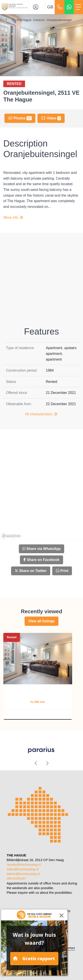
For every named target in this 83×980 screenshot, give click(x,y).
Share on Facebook (41, 560)
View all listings (41, 621)
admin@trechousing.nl (23, 874)
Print (62, 571)
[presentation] (36, 763)
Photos (20, 118)
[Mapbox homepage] (11, 536)
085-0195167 (16, 878)
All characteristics (41, 414)
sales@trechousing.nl (23, 869)
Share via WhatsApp (41, 549)
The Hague (24, 20)
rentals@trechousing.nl (24, 864)
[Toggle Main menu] (78, 7)
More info (14, 217)
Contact (70, 948)
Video (51, 118)
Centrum (39, 20)
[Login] (37, 7)
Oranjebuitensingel (59, 20)
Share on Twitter (31, 571)
